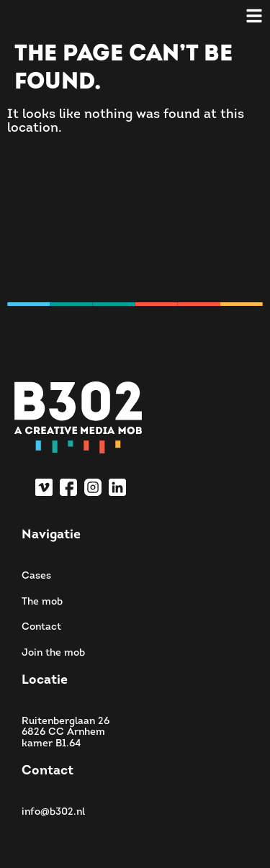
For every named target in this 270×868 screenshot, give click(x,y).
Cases (36, 576)
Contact (41, 627)
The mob (42, 602)
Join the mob (53, 653)
